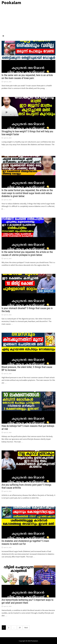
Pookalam (34, 641)
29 (20, 628)
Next (26, 628)
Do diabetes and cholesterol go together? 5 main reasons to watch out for (25, 542)
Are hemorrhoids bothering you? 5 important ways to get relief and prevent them (27, 601)
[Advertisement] (28, 20)
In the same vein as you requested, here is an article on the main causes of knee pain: (27, 77)
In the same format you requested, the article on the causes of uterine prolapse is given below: (27, 253)
